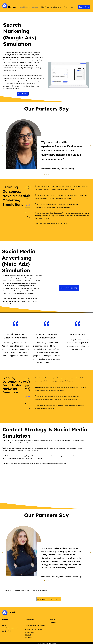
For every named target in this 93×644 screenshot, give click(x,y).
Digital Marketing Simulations (35, 626)
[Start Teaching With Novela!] (49, 599)
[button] (69, 75)
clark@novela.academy (10, 628)
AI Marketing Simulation (33, 629)
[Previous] (5, 146)
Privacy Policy (30, 633)
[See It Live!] (23, 94)
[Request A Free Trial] (69, 288)
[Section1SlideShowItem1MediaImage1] (47, 174)
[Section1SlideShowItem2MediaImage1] (49, 174)
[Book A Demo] (84, 7)
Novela (12, 7)
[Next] (88, 146)
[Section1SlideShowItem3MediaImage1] (45, 174)
